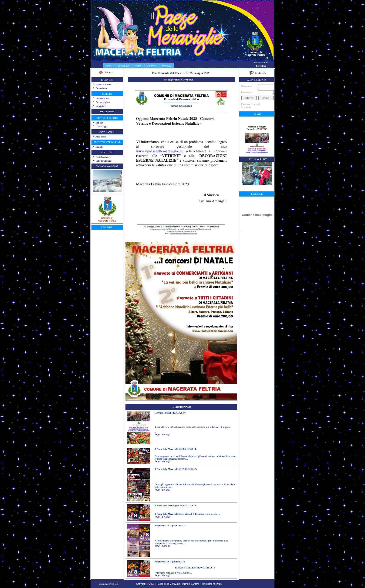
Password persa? (251, 104)
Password (247, 92)
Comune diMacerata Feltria (107, 218)
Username (247, 86)
